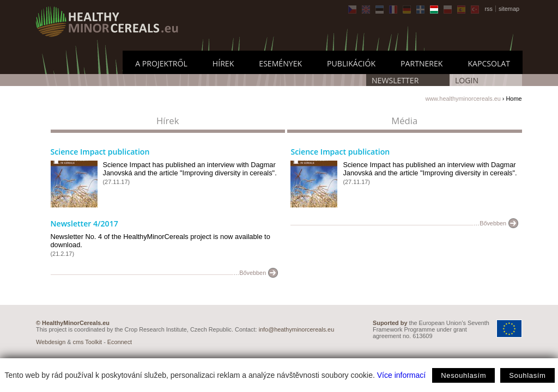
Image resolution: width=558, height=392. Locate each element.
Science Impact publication (100, 152)
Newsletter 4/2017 (84, 223)
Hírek (223, 63)
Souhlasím (527, 375)
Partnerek (421, 63)
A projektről (161, 63)
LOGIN (467, 80)
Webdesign (51, 342)
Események (280, 63)
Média (404, 121)
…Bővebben (250, 273)
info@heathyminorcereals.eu (297, 329)
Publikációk (351, 63)
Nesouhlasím (463, 375)
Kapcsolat (489, 63)
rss (489, 9)
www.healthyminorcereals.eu (463, 99)
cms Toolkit (88, 342)
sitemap (509, 9)
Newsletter (395, 80)
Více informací (401, 375)
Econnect (120, 342)
